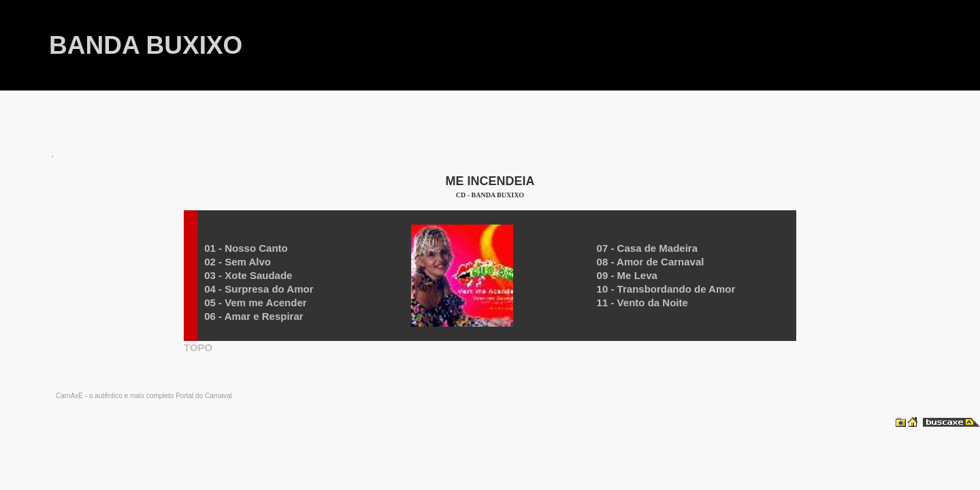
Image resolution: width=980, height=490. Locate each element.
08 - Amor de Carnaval (651, 262)
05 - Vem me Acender (255, 303)
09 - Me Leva (627, 275)
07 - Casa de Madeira (647, 248)
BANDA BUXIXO (146, 45)
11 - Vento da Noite (642, 303)
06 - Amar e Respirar (254, 316)
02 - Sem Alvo (238, 262)
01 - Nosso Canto (246, 248)
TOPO (198, 347)
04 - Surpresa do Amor (259, 289)
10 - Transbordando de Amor (666, 289)
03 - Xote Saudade (248, 275)
